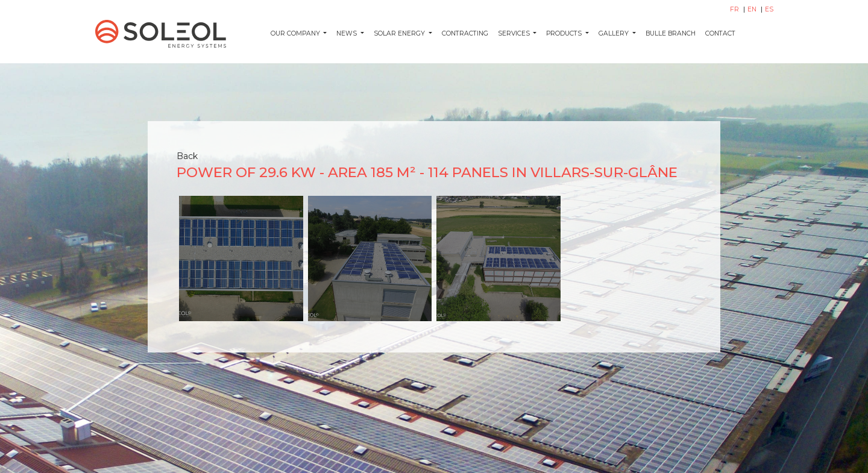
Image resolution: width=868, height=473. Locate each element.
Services (515, 33)
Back (187, 156)
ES (769, 9)
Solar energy (400, 33)
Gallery (615, 33)
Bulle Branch (671, 33)
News (348, 33)
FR (735, 9)
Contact (720, 33)
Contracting (465, 33)
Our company (296, 33)
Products (565, 33)
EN (753, 9)
